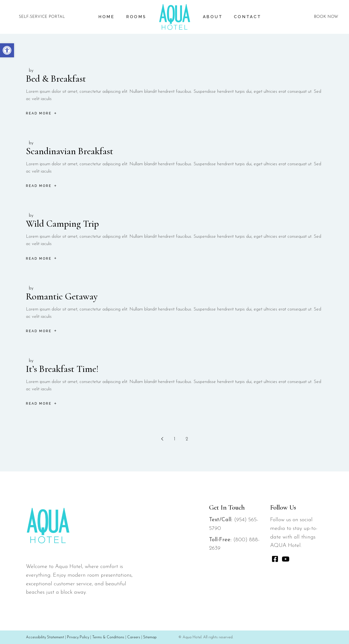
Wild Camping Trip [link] (62, 224)
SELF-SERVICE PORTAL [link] (42, 17)
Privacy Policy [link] (78, 637)
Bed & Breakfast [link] (56, 79)
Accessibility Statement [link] (45, 637)
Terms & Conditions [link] (108, 637)
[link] (7, 50)
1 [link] (175, 439)
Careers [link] (134, 637)
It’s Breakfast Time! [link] (62, 369)
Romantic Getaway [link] (62, 296)
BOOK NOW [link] (326, 17)
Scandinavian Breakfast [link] (70, 151)
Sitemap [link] (150, 637)
